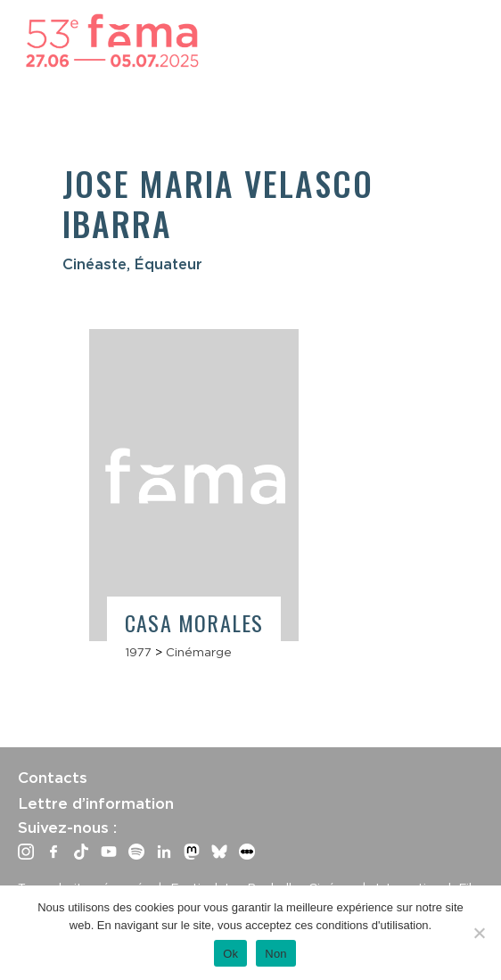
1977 (138, 652)
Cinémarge (199, 652)
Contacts (53, 778)
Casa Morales (194, 622)
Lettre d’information (96, 803)
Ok (230, 954)
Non (276, 954)
